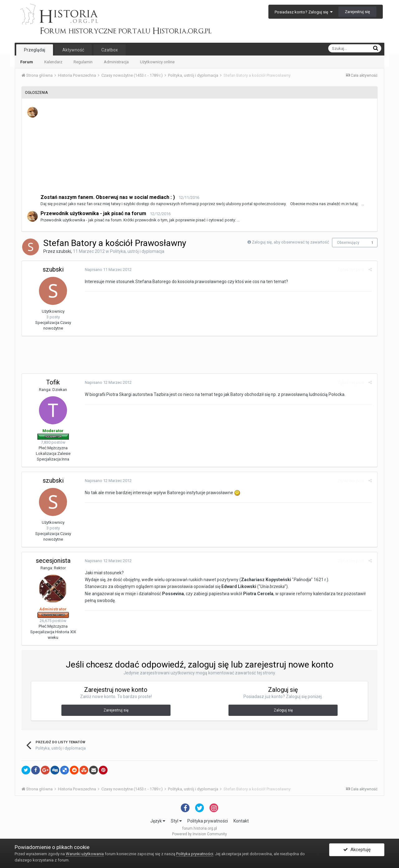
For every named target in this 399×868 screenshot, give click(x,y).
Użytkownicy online (157, 62)
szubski (64, 251)
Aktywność (73, 50)
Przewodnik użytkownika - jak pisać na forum (93, 213)
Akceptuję (357, 850)
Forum (27, 62)
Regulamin (83, 62)
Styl (176, 821)
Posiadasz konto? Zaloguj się (304, 12)
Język (158, 821)
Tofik (53, 382)
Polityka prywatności (208, 821)
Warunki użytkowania (85, 854)
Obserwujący (348, 243)
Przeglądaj (35, 50)
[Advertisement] (207, 150)
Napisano (108, 270)
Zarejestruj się (357, 12)
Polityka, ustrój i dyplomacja (137, 251)
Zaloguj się (283, 710)
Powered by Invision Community (199, 834)
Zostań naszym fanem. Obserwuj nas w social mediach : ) (108, 197)
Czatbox (110, 50)
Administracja (116, 62)
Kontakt (241, 821)
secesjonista (53, 561)
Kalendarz (53, 62)
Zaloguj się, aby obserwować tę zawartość (291, 242)
